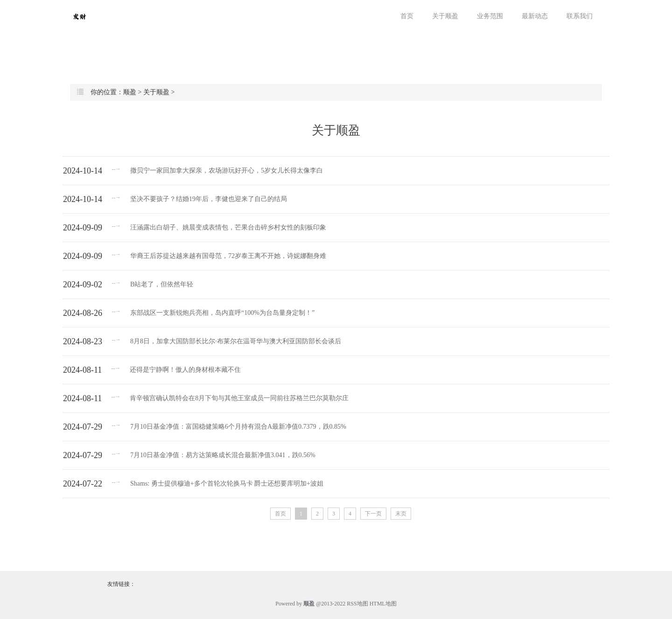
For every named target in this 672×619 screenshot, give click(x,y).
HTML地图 (383, 604)
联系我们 (580, 16)
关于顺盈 (445, 16)
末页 (401, 514)
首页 (407, 16)
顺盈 (130, 92)
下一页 (373, 514)
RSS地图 (357, 604)
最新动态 (535, 16)
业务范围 (490, 16)
